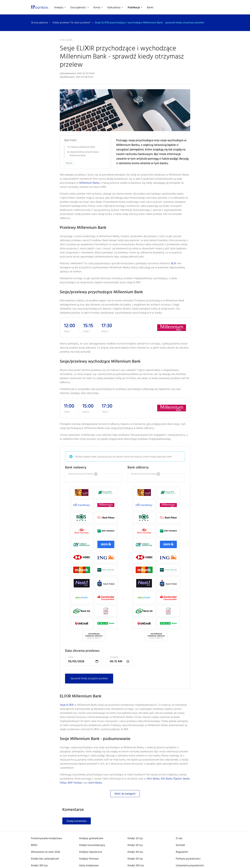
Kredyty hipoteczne (91, 852)
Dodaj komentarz (77, 821)
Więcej (69, 163)
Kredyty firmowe (89, 859)
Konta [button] (97, 8)
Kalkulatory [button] (114, 8)
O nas (179, 838)
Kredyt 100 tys (136, 866)
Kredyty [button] (59, 8)
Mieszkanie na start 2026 (45, 852)
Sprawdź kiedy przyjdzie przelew (89, 679)
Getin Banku (95, 783)
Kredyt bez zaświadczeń (45, 859)
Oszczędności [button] (79, 8)
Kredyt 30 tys (135, 845)
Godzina (114, 657)
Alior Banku (153, 779)
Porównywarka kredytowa (46, 838)
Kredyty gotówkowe (91, 838)
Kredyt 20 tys (135, 838)
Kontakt (180, 845)
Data (71, 657)
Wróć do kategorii (125, 794)
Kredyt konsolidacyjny (92, 845)
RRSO (34, 845)
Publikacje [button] (134, 8)
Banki (150, 8)
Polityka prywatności (188, 859)
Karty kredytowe (89, 866)
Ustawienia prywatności (190, 866)
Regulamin (182, 852)
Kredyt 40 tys (135, 852)
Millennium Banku (89, 183)
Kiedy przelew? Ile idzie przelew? (72, 23)
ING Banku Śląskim (171, 779)
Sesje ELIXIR (67, 705)
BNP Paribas (75, 783)
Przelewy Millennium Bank (82, 147)
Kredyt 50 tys (135, 859)
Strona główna (39, 23)
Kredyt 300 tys (39, 866)
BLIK (174, 264)
